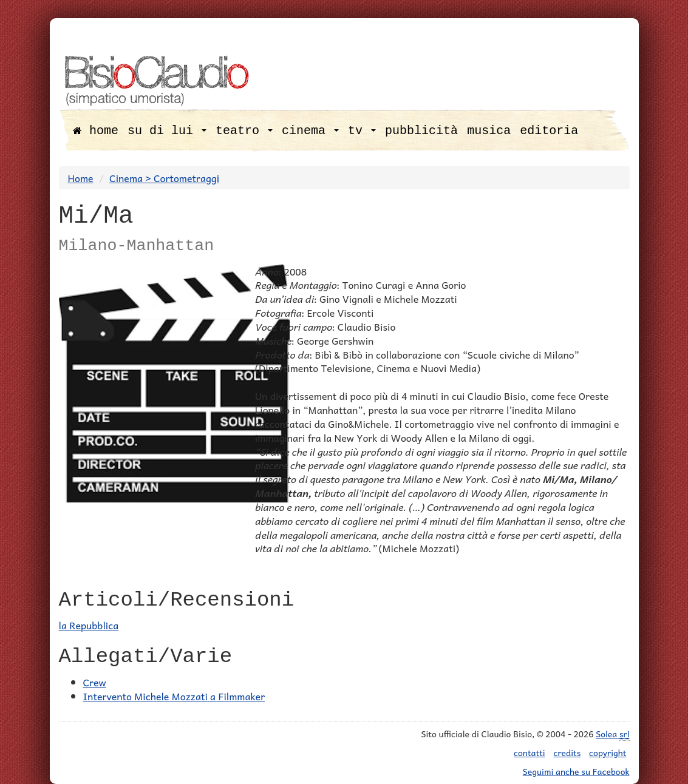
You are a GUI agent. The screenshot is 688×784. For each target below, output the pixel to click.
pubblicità (421, 131)
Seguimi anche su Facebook (576, 771)
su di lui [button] (167, 131)
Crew (95, 682)
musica (489, 131)
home (96, 131)
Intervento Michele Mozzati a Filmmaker (174, 696)
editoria (549, 131)
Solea (612, 734)
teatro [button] (244, 131)
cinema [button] (310, 131)
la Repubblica (89, 625)
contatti (530, 752)
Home (81, 178)
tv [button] (362, 131)
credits (567, 752)
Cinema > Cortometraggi (164, 178)
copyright (608, 752)
